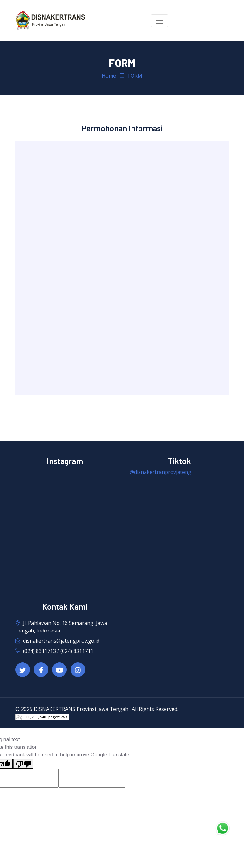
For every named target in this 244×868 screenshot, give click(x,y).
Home (109, 76)
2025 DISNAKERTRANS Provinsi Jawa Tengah (75, 709)
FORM (135, 76)
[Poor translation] (23, 764)
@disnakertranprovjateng (160, 472)
